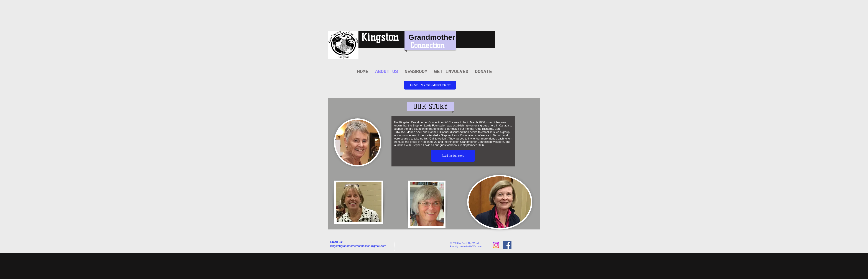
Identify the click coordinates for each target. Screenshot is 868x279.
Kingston (380, 37)
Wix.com (477, 246)
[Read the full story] (453, 156)
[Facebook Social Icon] (507, 245)
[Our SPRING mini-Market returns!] (430, 85)
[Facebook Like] (409, 245)
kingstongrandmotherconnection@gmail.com (358, 246)
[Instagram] (496, 245)
